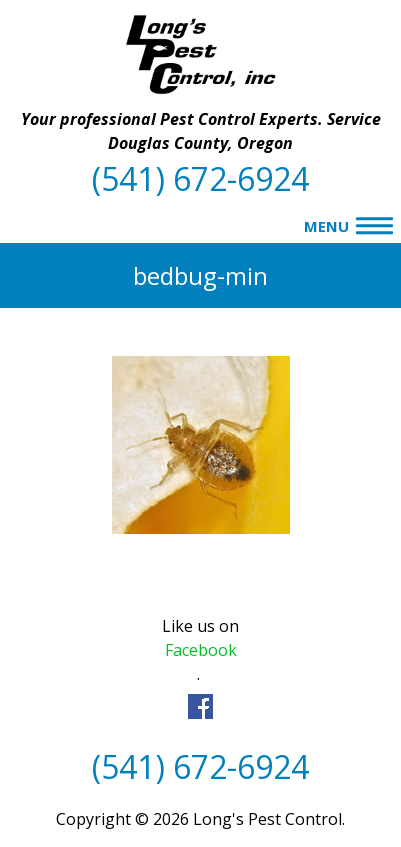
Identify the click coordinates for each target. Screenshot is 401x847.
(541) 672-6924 (200, 178)
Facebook (201, 650)
